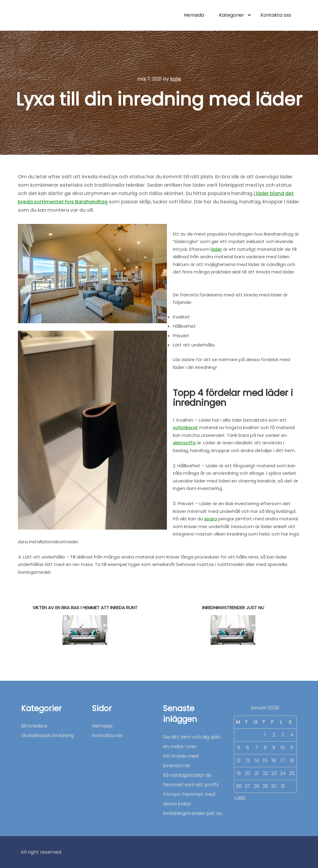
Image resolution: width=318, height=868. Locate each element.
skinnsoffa (184, 443)
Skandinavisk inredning (48, 735)
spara (211, 519)
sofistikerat (185, 427)
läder (216, 249)
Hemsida (102, 726)
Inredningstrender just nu (192, 813)
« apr (240, 797)
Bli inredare (34, 726)
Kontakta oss (107, 735)
